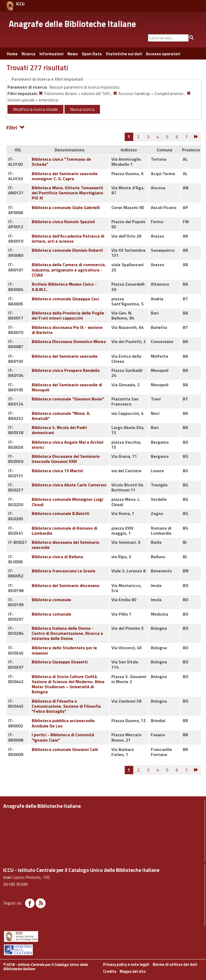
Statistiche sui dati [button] (124, 54)
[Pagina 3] (148, 137)
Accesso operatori (163, 54)
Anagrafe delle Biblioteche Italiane (72, 24)
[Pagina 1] (129, 137)
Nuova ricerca (82, 109)
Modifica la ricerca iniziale (35, 109)
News (73, 54)
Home (12, 54)
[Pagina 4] (158, 137)
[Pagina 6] (177, 137)
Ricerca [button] (29, 54)
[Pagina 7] (187, 137)
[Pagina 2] (139, 137)
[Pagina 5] (168, 137)
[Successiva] (196, 137)
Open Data (92, 54)
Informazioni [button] (51, 54)
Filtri (16, 127)
